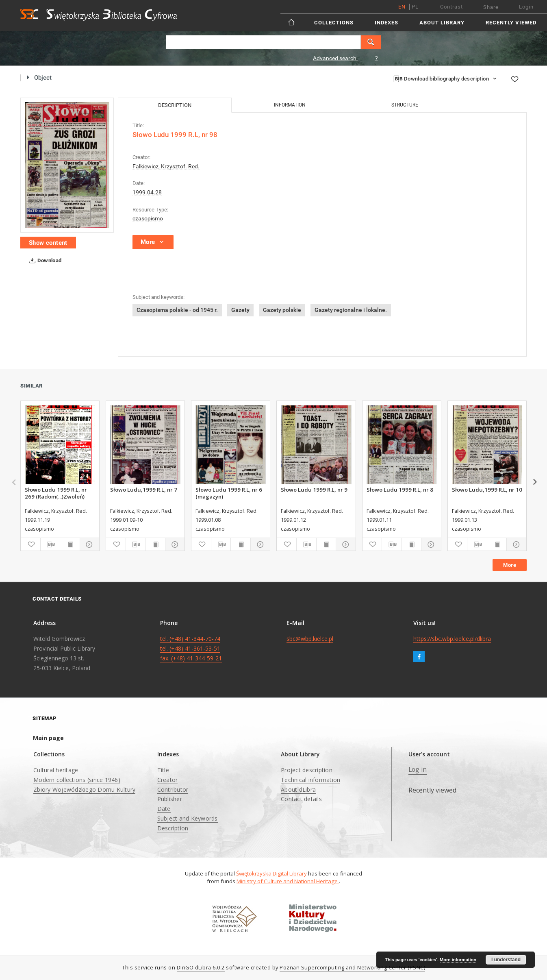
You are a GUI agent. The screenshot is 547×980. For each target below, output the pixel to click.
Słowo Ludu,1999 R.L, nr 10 (487, 490)
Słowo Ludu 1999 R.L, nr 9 (314, 490)
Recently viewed (511, 23)
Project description (307, 770)
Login (526, 7)
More (510, 565)
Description (173, 828)
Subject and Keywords (188, 818)
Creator (168, 780)
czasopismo (148, 218)
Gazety (240, 310)
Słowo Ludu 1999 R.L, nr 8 (400, 490)
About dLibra (298, 789)
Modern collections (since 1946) (77, 780)
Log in (418, 770)
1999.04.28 (147, 192)
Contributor (173, 789)
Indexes (386, 23)
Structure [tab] (405, 105)
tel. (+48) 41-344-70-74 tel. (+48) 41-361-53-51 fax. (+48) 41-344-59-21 (191, 648)
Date (164, 809)
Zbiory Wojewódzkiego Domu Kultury (84, 789)
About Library (442, 23)
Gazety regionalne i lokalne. (351, 310)
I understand (506, 960)
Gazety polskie (282, 310)
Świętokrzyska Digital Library (271, 873)
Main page (48, 738)
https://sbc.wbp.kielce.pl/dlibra (452, 639)
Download (44, 261)
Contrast (451, 7)
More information (458, 960)
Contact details (301, 799)
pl (415, 7)
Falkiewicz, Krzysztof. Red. (166, 166)
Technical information (310, 780)
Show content (48, 243)
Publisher (170, 799)
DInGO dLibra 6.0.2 (201, 968)
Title (163, 770)
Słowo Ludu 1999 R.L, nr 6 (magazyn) (229, 493)
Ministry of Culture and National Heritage (288, 881)
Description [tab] (175, 105)
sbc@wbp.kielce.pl (310, 639)
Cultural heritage (56, 770)
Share (491, 7)
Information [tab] (290, 105)
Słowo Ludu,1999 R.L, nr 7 (144, 490)
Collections (334, 23)
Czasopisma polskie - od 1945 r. (177, 310)
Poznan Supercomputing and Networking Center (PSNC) (352, 968)
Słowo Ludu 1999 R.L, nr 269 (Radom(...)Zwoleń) (56, 493)
